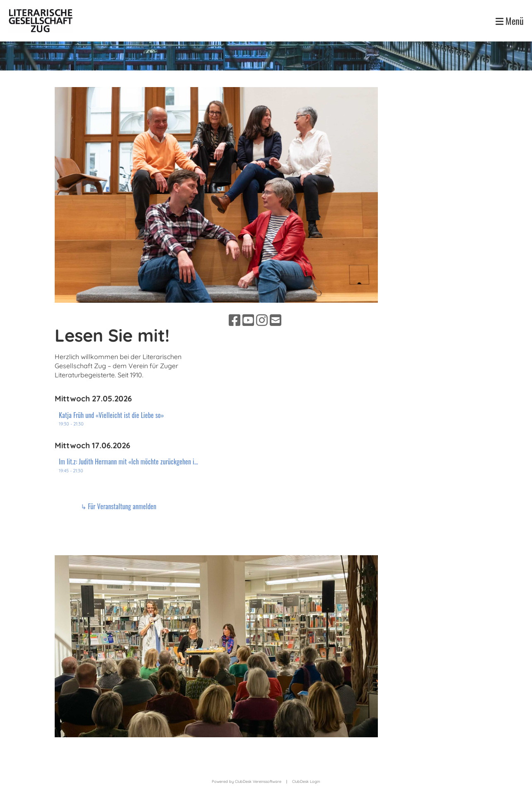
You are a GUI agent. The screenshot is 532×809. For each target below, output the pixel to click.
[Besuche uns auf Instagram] (262, 320)
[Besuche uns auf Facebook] (235, 320)
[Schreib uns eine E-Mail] (276, 320)
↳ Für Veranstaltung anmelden (249, 506)
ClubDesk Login (306, 781)
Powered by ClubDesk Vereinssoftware (247, 781)
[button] (129, 419)
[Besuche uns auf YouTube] (248, 320)
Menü (510, 21)
